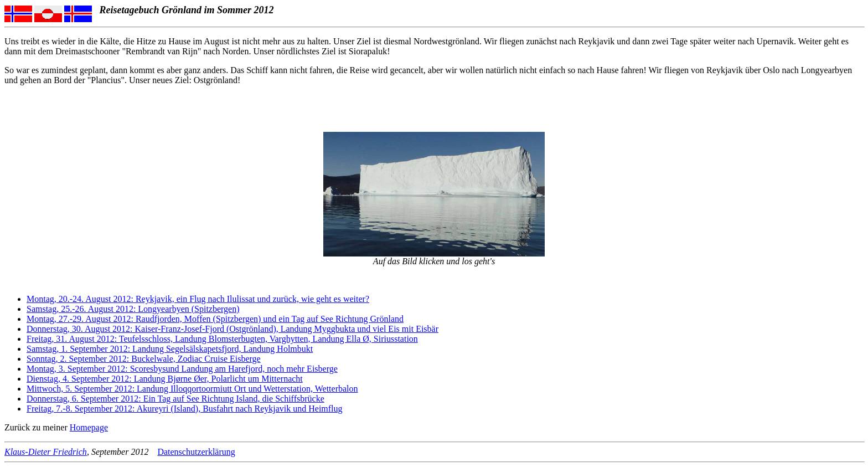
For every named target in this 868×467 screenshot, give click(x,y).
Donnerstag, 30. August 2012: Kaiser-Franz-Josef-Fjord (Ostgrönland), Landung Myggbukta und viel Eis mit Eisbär (232, 329)
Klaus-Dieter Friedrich (46, 452)
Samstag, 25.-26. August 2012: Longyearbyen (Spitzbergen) (133, 309)
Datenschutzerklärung (196, 452)
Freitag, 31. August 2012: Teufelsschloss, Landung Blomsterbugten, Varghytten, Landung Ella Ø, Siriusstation (222, 339)
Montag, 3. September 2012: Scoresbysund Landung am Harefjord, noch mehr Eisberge (182, 369)
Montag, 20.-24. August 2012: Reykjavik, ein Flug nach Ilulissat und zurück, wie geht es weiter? (198, 299)
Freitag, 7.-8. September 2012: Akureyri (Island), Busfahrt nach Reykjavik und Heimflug (185, 409)
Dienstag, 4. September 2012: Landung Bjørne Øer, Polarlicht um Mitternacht (165, 379)
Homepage (89, 427)
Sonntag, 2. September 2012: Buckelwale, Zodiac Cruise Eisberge (144, 359)
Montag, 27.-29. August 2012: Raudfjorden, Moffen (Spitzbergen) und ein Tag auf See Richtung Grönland (215, 319)
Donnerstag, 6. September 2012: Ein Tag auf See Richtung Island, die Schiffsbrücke (175, 399)
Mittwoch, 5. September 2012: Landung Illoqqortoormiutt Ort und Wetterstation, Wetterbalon (192, 389)
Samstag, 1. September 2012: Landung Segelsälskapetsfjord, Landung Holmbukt (170, 349)
